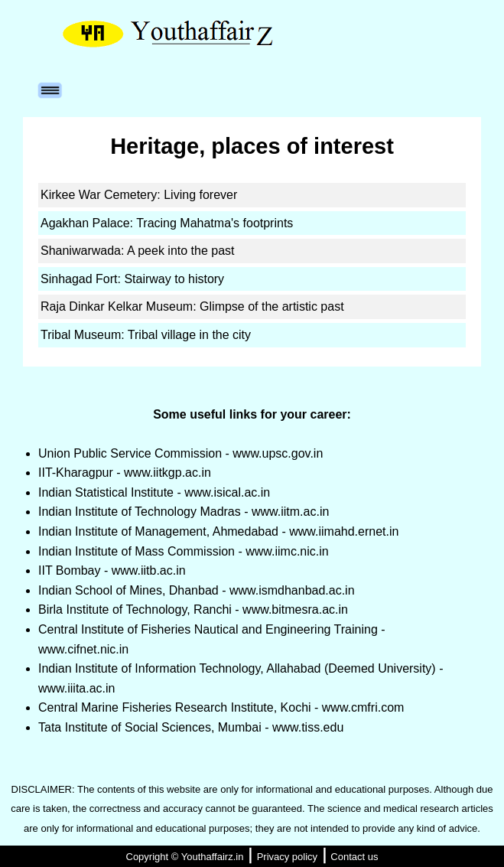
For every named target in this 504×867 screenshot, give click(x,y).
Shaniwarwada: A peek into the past (138, 251)
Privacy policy (287, 857)
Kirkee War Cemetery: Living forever (139, 195)
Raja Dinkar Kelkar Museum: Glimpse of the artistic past (192, 306)
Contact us (354, 857)
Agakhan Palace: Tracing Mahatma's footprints (167, 223)
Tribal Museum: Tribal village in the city (146, 335)
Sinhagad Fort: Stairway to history (132, 279)
